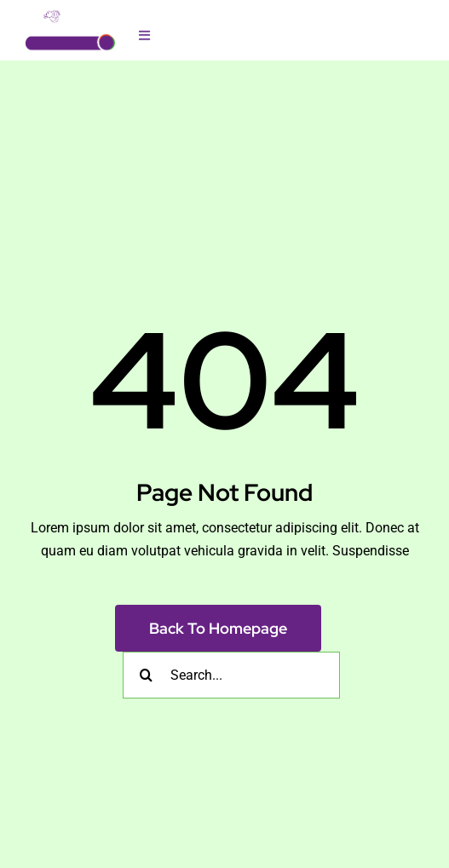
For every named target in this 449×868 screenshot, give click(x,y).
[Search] (146, 675)
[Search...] (231, 675)
